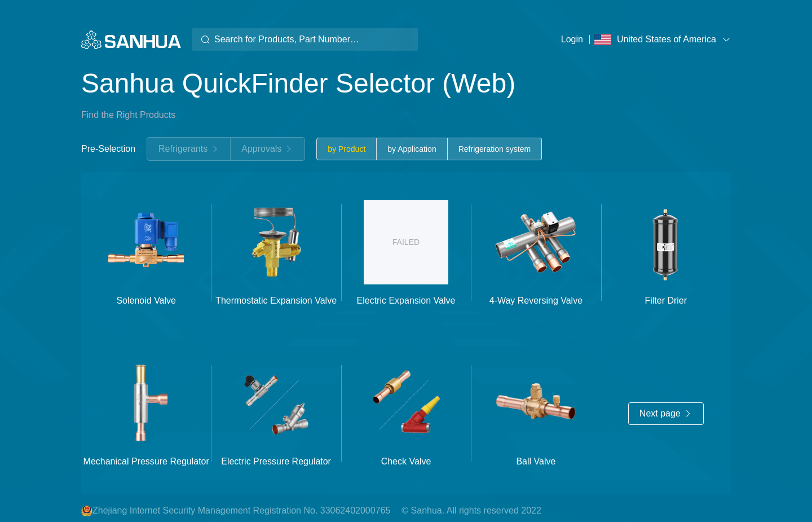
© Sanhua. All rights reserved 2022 (471, 510)
